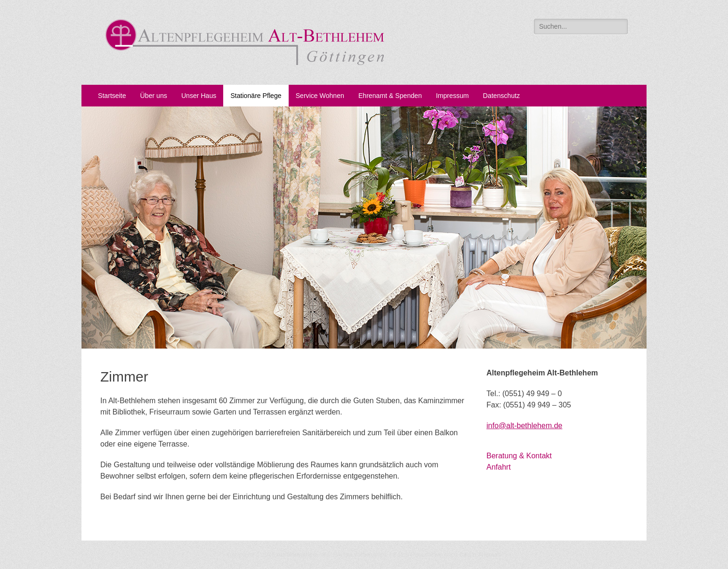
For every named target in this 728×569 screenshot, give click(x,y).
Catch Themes (480, 555)
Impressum (453, 96)
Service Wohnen (320, 96)
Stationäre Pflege (256, 96)
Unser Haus (199, 96)
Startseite (112, 96)
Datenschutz (502, 96)
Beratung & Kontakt (519, 456)
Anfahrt (499, 467)
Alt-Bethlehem (297, 555)
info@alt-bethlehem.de (524, 426)
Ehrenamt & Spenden (390, 96)
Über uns (154, 96)
